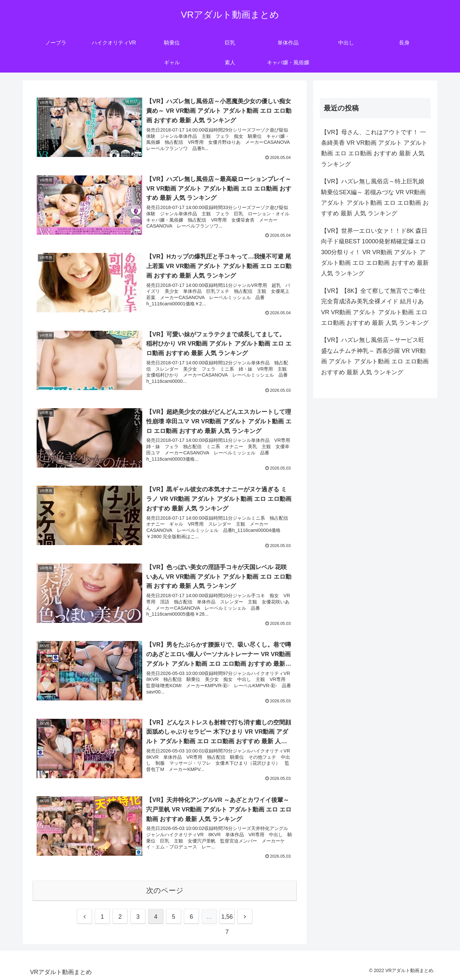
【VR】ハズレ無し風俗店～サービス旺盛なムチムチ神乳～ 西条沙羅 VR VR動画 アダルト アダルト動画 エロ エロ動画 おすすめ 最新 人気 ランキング (375, 356)
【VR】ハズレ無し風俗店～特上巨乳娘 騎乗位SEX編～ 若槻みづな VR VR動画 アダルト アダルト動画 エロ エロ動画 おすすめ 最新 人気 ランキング (375, 197)
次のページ (165, 890)
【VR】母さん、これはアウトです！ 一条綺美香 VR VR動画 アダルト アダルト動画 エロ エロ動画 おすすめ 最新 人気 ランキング (374, 148)
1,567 (227, 919)
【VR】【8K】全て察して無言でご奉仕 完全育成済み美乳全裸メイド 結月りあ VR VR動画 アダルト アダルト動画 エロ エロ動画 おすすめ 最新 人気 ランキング (375, 307)
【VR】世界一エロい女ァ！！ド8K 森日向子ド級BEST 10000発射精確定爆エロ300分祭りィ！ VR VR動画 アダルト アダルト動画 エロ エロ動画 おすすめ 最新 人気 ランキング (375, 252)
